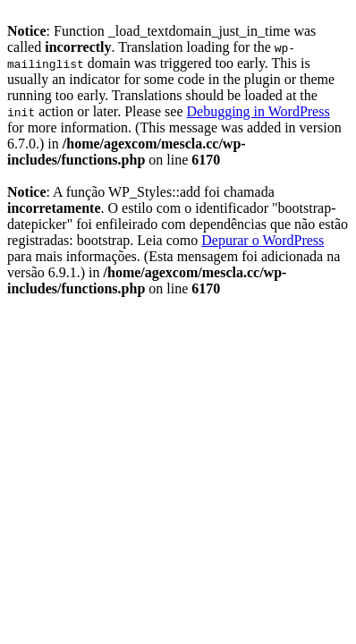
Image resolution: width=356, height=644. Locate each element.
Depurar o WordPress (263, 240)
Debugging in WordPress (258, 111)
